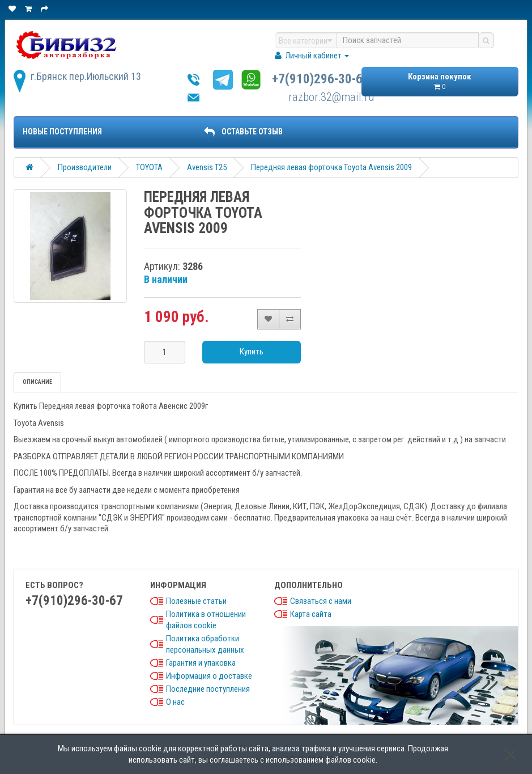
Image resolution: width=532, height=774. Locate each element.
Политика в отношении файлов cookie (206, 620)
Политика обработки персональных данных (205, 644)
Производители (85, 167)
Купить (252, 352)
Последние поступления (208, 689)
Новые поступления (62, 132)
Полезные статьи (196, 601)
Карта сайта (311, 614)
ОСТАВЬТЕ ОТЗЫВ (243, 132)
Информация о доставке (209, 676)
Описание (37, 382)
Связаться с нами (321, 601)
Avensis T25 (207, 167)
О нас (175, 702)
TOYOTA (149, 167)
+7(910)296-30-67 (321, 79)
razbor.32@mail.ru (331, 97)
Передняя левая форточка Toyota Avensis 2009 (331, 167)
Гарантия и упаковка (201, 663)
